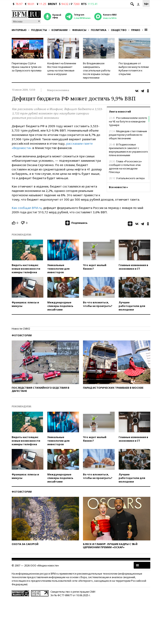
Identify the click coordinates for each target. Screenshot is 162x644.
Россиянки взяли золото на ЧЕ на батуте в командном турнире (128, 121)
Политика (99, 30)
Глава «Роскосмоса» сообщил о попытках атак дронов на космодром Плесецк (125, 167)
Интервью (19, 30)
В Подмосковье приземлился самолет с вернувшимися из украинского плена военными (128, 150)
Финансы (79, 30)
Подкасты (39, 30)
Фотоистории (22, 335)
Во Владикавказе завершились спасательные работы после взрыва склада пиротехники (97, 70)
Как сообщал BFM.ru (27, 208)
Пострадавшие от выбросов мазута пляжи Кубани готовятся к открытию (134, 69)
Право (136, 30)
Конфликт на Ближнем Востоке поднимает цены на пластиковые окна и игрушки (62, 69)
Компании (60, 30)
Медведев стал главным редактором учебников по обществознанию (128, 135)
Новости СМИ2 (21, 329)
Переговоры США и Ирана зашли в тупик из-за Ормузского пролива (27, 67)
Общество (119, 30)
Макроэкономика (58, 90)
